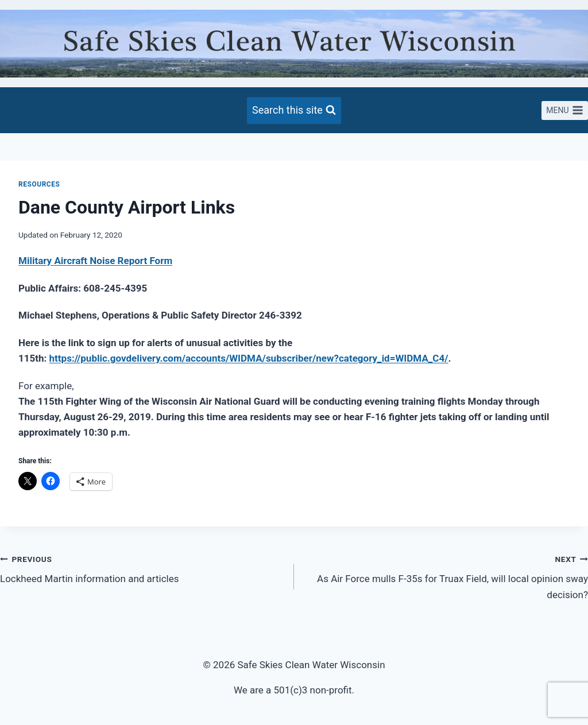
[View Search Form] (294, 111)
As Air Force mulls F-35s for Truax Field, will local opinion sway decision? (446, 576)
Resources (39, 184)
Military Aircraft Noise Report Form (95, 261)
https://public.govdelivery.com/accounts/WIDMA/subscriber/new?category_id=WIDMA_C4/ (249, 358)
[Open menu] (565, 111)
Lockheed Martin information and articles (142, 568)
